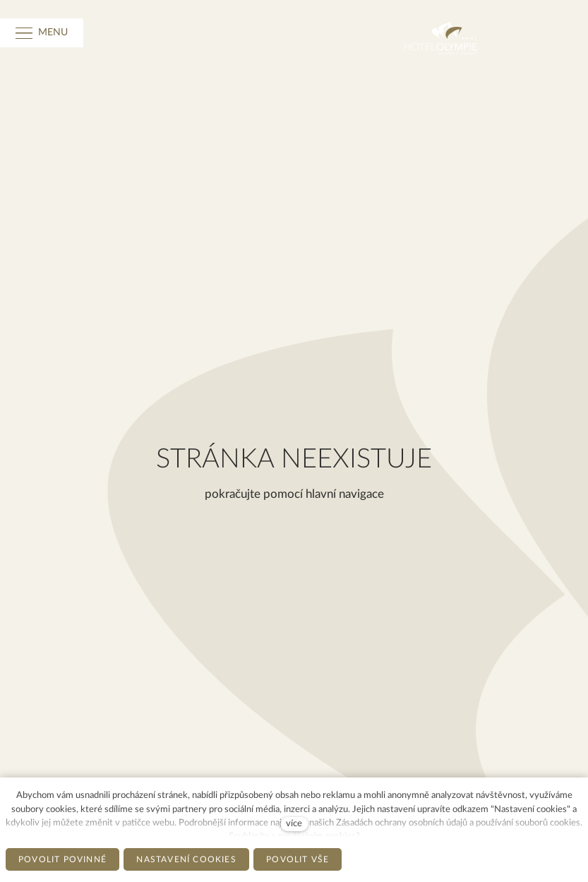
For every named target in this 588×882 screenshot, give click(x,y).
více (294, 823)
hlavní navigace (345, 494)
